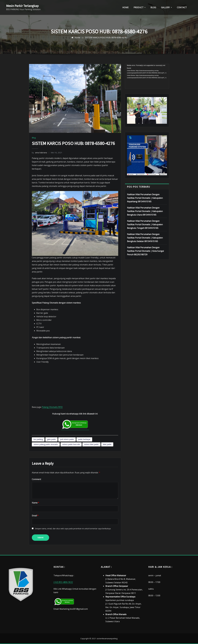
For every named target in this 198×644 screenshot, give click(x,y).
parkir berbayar (84, 439)
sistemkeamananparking (107, 638)
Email (35, 516)
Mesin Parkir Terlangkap (22, 6)
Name (35, 503)
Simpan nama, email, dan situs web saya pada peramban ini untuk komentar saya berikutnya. (73, 529)
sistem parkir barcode (71, 444)
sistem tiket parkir (91, 444)
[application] (147, 76)
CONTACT (182, 7)
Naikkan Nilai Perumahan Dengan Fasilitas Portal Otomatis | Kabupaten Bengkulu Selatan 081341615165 (145, 238)
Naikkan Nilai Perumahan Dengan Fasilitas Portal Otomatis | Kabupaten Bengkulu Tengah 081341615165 (145, 224)
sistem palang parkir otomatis (46, 444)
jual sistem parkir (67, 439)
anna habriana (39, 153)
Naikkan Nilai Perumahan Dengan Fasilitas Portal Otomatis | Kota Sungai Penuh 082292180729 (145, 251)
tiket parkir (107, 444)
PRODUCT (140, 7)
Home (77, 37)
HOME (125, 7)
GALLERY (166, 7)
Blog (34, 138)
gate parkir (51, 439)
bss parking (38, 439)
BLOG (153, 7)
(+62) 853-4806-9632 (63, 582)
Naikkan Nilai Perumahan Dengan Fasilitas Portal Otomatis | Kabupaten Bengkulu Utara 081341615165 (145, 211)
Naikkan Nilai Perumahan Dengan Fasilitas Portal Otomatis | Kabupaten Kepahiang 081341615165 (145, 198)
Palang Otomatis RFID (52, 407)
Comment (36, 479)
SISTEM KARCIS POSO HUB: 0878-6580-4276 (106, 37)
